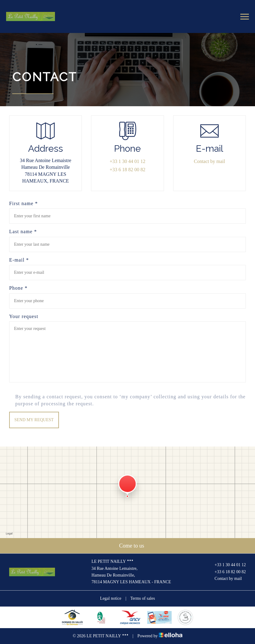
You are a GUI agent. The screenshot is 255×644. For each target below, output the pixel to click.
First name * (24, 203)
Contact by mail (209, 161)
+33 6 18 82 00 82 (227, 572)
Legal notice (111, 598)
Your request (24, 316)
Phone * (18, 288)
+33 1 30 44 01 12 (227, 565)
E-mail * (19, 260)
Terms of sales (143, 598)
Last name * (23, 232)
